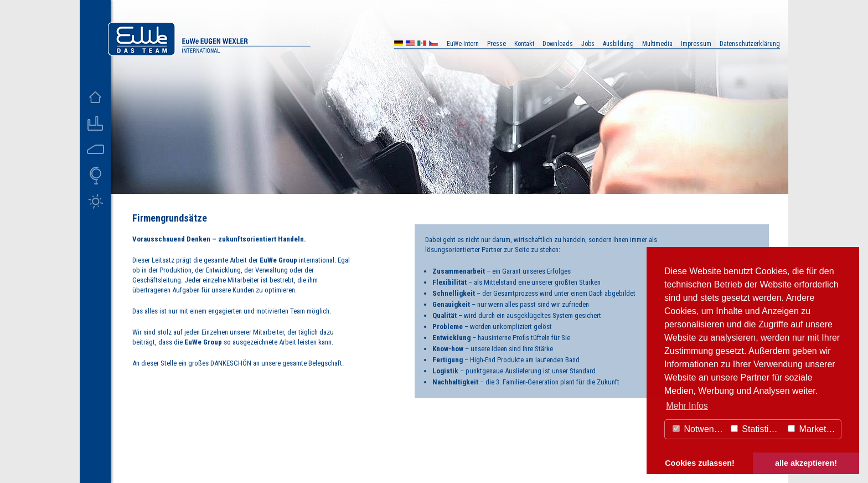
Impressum (696, 44)
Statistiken (757, 429)
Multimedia (657, 44)
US (410, 45)
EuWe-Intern (463, 44)
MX (422, 45)
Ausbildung (618, 44)
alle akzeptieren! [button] (806, 463)
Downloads (558, 44)
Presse (497, 44)
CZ (433, 45)
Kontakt (524, 44)
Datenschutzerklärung (750, 44)
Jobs (588, 44)
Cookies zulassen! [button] (700, 463)
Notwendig (699, 429)
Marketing (813, 429)
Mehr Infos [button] (687, 406)
